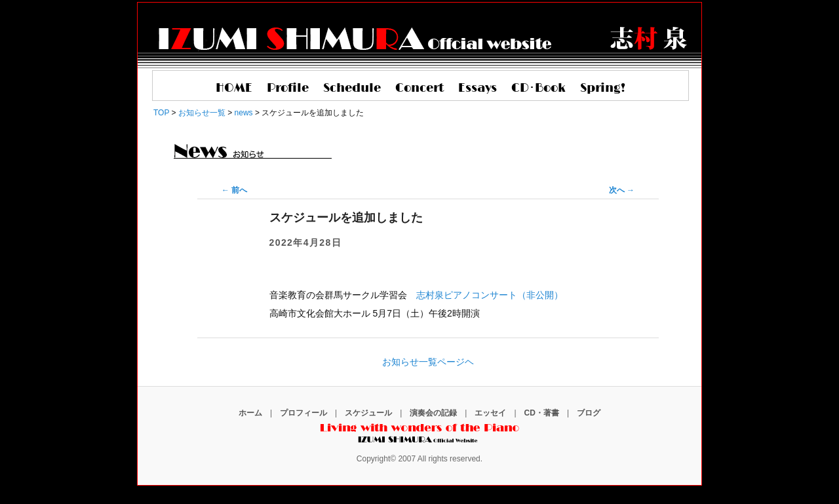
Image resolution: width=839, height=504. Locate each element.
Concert (419, 88)
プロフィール (303, 413)
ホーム (250, 413)
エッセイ (490, 413)
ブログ (589, 413)
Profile (288, 88)
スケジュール (368, 413)
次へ (622, 190)
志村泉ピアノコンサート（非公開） (490, 295)
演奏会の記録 (433, 413)
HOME (234, 88)
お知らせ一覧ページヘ (428, 362)
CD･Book (538, 88)
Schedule (352, 88)
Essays (478, 88)
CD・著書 (542, 413)
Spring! (603, 88)
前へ (234, 190)
